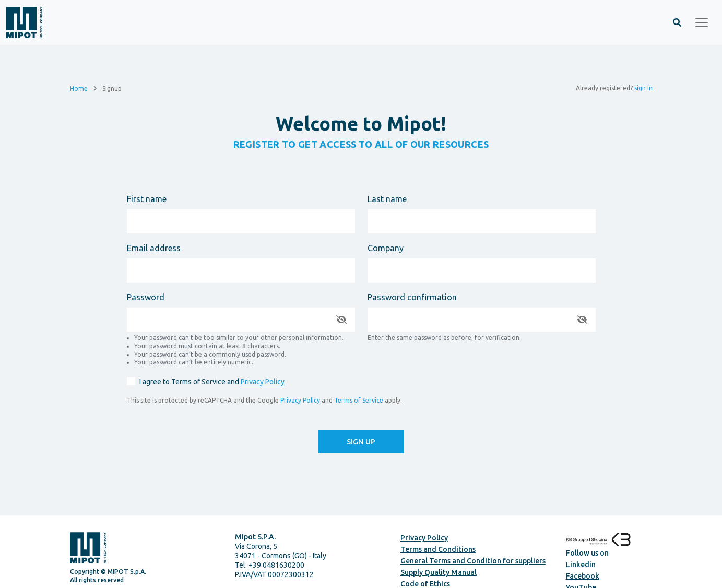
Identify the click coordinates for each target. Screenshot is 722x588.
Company (386, 248)
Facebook (583, 576)
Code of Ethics (425, 584)
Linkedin (581, 565)
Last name (387, 199)
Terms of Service (359, 400)
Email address (154, 248)
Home (79, 88)
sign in (643, 88)
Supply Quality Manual (439, 572)
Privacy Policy (263, 382)
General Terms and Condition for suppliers (473, 561)
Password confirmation (412, 297)
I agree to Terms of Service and (212, 382)
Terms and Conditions (438, 549)
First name (147, 199)
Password (146, 297)
